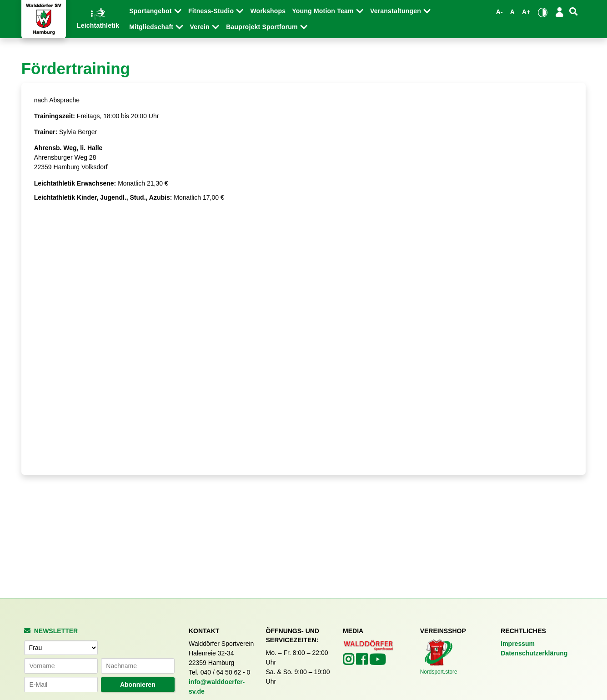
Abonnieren (138, 685)
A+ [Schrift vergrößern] (526, 12)
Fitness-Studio (212, 11)
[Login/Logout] (560, 12)
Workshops (268, 11)
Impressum (518, 644)
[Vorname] (61, 666)
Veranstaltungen (396, 11)
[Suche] (573, 12)
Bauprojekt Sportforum (263, 27)
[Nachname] (138, 666)
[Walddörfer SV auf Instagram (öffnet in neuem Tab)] (349, 662)
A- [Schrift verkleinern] (499, 12)
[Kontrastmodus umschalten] (543, 12)
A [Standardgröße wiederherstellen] (512, 12)
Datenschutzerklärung (534, 653)
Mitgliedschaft (152, 27)
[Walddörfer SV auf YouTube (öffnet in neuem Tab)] (377, 662)
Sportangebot (151, 11)
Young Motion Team (324, 11)
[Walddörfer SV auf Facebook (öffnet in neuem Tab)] (363, 662)
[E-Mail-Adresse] (61, 685)
